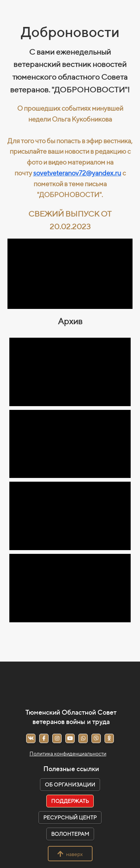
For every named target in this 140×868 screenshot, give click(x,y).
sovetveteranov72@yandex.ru (77, 173)
